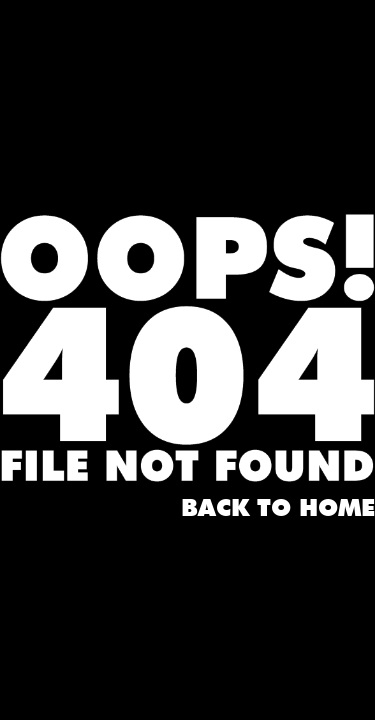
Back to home (278, 509)
